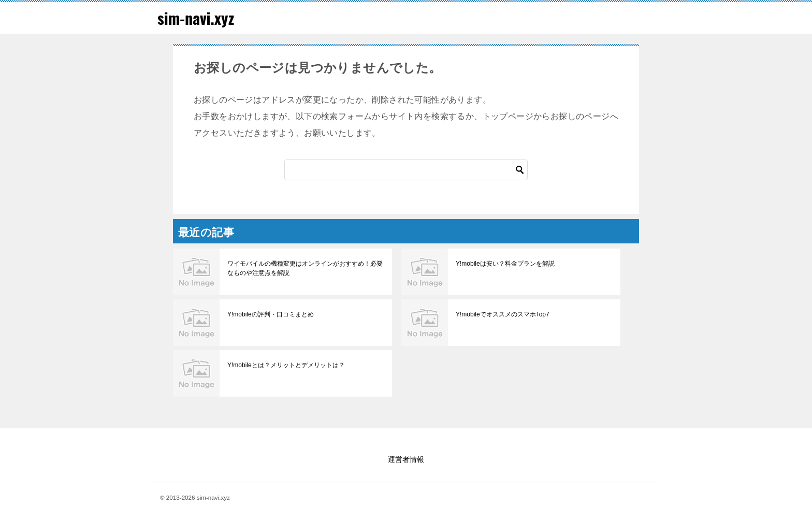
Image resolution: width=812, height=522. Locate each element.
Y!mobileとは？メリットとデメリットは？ (286, 365)
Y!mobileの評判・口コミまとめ (271, 314)
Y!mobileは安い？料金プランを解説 (505, 264)
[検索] (406, 170)
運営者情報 (406, 459)
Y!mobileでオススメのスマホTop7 (503, 314)
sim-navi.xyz (196, 18)
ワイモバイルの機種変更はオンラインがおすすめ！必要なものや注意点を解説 (305, 268)
